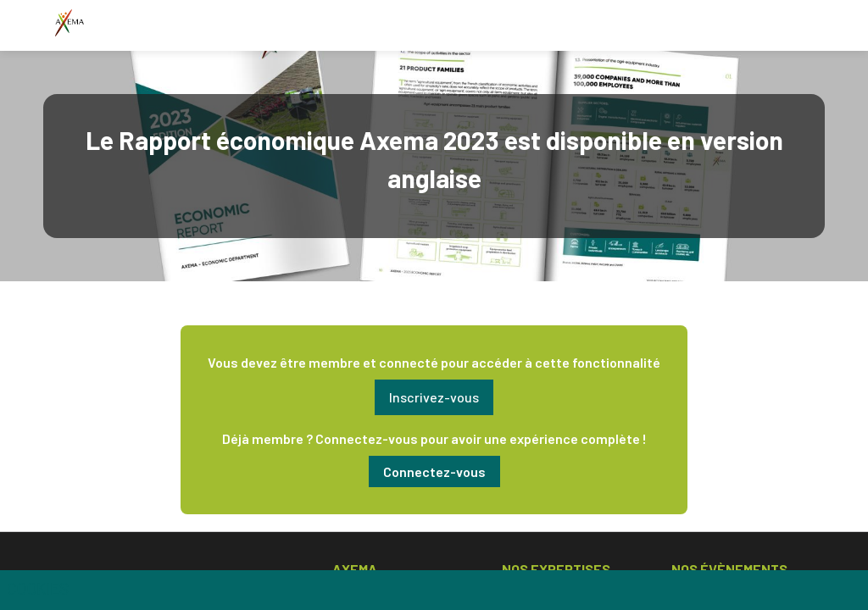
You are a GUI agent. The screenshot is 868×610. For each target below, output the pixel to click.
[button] (434, 397)
